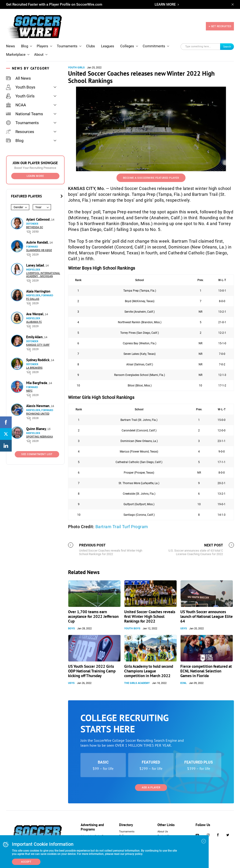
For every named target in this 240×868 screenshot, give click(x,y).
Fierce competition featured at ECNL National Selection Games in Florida (206, 671)
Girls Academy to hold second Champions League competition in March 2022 (149, 671)
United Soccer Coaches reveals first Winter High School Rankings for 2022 (150, 616)
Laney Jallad (36, 265)
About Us (163, 832)
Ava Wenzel (35, 314)
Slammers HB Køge (39, 250)
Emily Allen (35, 337)
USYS (184, 629)
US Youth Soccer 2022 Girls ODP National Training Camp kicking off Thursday (92, 671)
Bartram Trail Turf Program (122, 527)
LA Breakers (34, 368)
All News (18, 78)
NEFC (29, 391)
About (39, 55)
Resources (20, 132)
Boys (71, 629)
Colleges (127, 46)
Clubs (91, 46)
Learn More (35, 176)
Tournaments (67, 46)
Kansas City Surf (38, 345)
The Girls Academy (137, 683)
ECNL (184, 683)
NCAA (16, 105)
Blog (25, 46)
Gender (18, 207)
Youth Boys (21, 87)
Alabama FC (34, 322)
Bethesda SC (35, 227)
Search (227, 46)
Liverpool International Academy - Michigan (43, 275)
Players (42, 46)
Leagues (108, 46)
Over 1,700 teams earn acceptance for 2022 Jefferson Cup (93, 616)
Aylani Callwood (38, 219)
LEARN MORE (165, 4)
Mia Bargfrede (37, 383)
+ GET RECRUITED (220, 26)
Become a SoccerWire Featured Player (151, 178)
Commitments (154, 46)
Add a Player (151, 788)
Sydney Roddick (38, 360)
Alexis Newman (38, 406)
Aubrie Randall (38, 242)
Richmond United (38, 414)
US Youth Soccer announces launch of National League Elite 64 (207, 616)
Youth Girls (20, 96)
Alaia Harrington (38, 291)
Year (38, 207)
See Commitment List (37, 454)
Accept (26, 862)
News (11, 46)
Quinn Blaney (36, 429)
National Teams (25, 114)
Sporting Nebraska (40, 437)
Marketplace (16, 55)
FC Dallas (33, 299)
